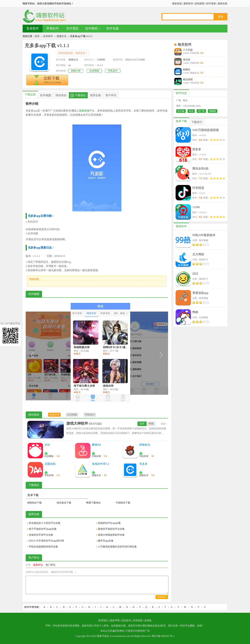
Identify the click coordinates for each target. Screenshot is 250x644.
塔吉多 (187, 60)
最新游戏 (177, 4)
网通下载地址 (93, 503)
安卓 (142, 424)
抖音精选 (198, 188)
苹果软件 (53, 28)
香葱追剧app (200, 293)
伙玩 (47, 445)
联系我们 (103, 620)
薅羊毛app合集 (106, 541)
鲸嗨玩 (187, 70)
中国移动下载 (123, 503)
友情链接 (138, 620)
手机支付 (113, 71)
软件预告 (73, 28)
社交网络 (49, 456)
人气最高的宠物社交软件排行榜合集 (117, 547)
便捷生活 (61, 36)
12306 (196, 207)
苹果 (151, 424)
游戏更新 (200, 4)
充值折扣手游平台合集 (41, 535)
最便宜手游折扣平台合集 (111, 529)
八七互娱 (188, 50)
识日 (195, 274)
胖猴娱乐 (145, 445)
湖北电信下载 (64, 503)
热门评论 (51, 565)
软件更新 (211, 4)
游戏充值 (84, 111)
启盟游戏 (50, 464)
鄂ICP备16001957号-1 (163, 636)
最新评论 (38, 565)
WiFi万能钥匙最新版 (206, 130)
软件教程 (91, 28)
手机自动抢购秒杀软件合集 (43, 547)
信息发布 (126, 620)
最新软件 (188, 4)
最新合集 (223, 4)
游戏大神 (76, 71)
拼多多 (197, 149)
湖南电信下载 (34, 503)
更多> (164, 424)
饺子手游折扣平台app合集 (43, 529)
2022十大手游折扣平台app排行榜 (46, 541)
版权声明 (115, 620)
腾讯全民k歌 (201, 169)
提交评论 (162, 597)
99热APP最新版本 (204, 235)
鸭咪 (195, 312)
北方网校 (198, 254)
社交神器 (94, 71)
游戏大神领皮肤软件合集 (111, 535)
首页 (37, 36)
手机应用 (96, 456)
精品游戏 (188, 79)
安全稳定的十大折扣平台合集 (45, 523)
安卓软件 (33, 28)
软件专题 (112, 28)
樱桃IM (96, 445)
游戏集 (148, 620)
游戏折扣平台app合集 (109, 523)
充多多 (143, 464)
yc (70, 65)
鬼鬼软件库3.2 (101, 464)
